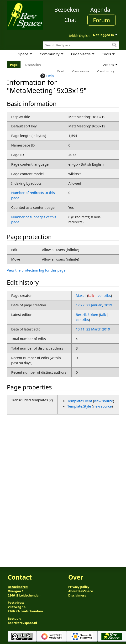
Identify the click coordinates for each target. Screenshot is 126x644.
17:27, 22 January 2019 (94, 305)
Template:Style (79, 406)
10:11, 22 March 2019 (93, 329)
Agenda (100, 10)
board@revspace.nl (22, 623)
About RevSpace (81, 591)
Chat (70, 20)
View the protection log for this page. (37, 270)
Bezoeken (67, 10)
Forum (102, 20)
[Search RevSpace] (81, 45)
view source (103, 401)
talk (91, 296)
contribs (104, 296)
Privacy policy (79, 587)
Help (46, 76)
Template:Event (80, 401)
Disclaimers (77, 595)
